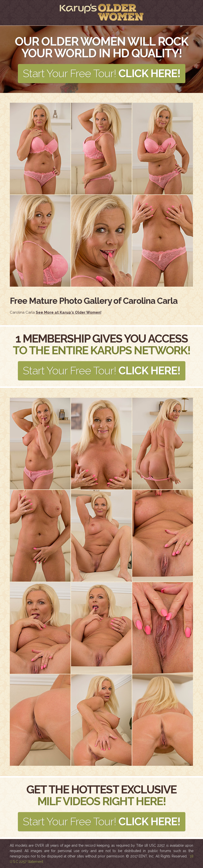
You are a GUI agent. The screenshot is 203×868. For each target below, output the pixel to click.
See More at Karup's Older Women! (69, 312)
